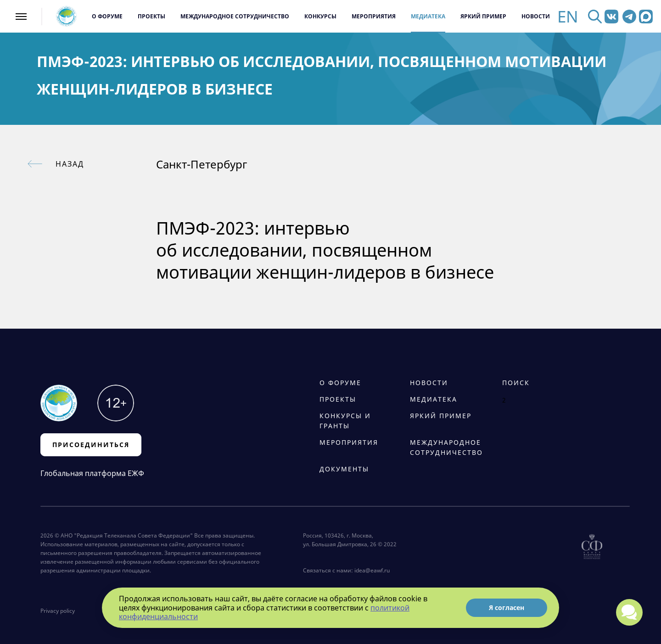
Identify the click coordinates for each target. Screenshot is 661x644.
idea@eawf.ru (372, 570)
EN (568, 16)
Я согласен (507, 608)
